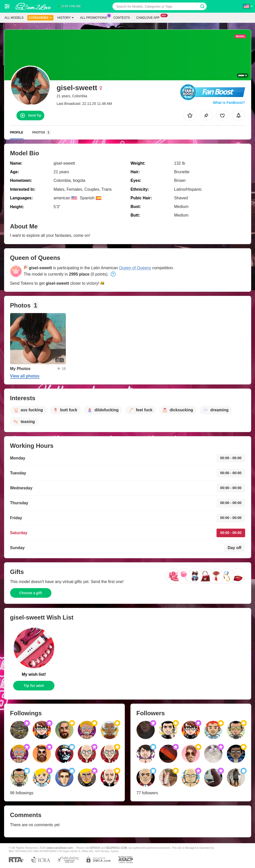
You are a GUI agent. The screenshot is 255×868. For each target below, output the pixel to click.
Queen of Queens (135, 268)
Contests (122, 18)
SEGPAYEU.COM (116, 848)
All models (14, 18)
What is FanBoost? (229, 103)
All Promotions (95, 17)
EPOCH (95, 848)
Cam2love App (149, 17)
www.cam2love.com (60, 848)
